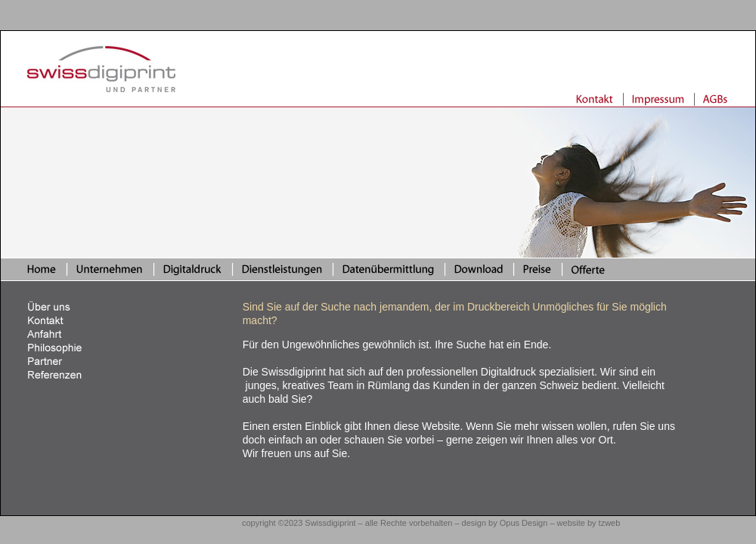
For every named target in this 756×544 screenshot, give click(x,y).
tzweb (610, 523)
